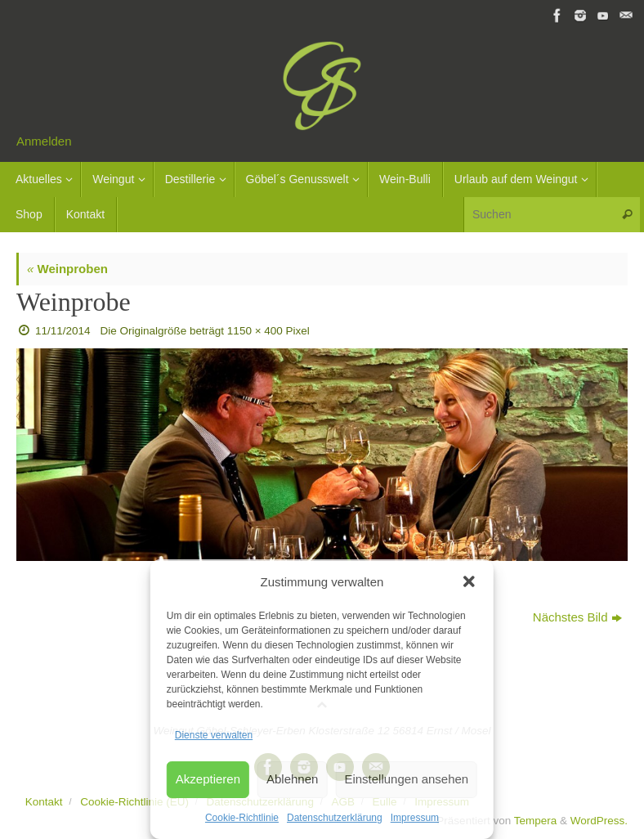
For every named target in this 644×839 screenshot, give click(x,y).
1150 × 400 (255, 331)
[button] (469, 581)
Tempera (536, 821)
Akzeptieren (208, 779)
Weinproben (67, 269)
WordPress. (599, 821)
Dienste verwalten (214, 735)
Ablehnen (292, 779)
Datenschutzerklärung (335, 818)
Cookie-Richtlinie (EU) (134, 802)
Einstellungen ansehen (406, 779)
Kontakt (44, 802)
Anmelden (44, 141)
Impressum (415, 818)
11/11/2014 (63, 331)
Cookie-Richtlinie (242, 818)
